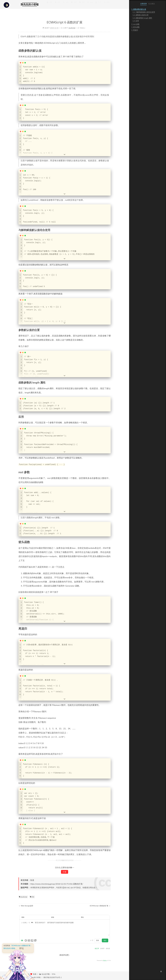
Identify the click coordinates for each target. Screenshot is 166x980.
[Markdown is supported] (22, 940)
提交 (105, 940)
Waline (105, 960)
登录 (98, 940)
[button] (161, 971)
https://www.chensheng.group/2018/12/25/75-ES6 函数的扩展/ (57, 884)
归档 (74, 4)
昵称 (23, 917)
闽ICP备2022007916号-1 (53, 977)
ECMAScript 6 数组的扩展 (100, 905)
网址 (82, 917)
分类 (66, 4)
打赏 (65, 872)
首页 (49, 4)
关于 (98, 4)
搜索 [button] (107, 4)
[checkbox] (6, 5)
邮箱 (53, 917)
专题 (82, 4)
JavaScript (23, 897)
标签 (58, 4)
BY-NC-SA (67, 887)
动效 (90, 4)
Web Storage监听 (26, 905)
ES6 (32, 897)
